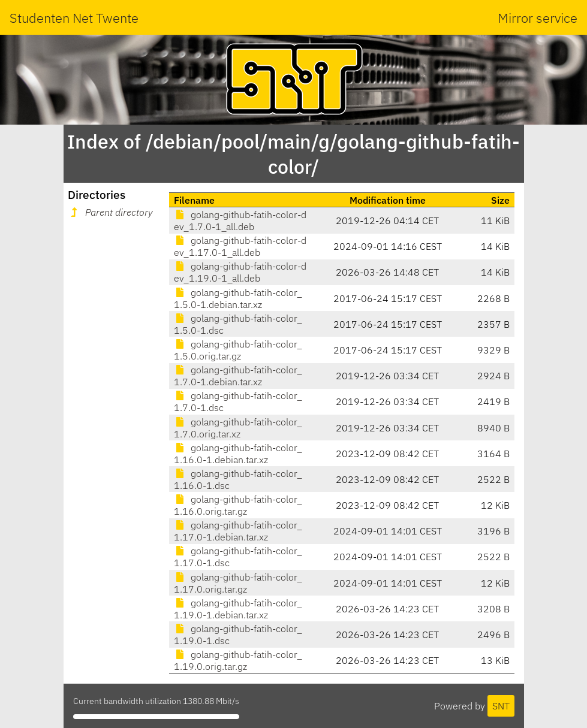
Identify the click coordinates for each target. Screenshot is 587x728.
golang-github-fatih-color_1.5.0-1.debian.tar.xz (238, 298)
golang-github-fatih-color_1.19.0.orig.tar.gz (238, 660)
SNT (501, 706)
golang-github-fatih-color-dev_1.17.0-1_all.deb (240, 246)
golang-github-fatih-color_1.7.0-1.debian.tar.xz (238, 376)
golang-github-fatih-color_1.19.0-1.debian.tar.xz (238, 609)
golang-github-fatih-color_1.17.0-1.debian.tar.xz (238, 531)
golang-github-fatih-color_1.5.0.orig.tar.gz (238, 350)
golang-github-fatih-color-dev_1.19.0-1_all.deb (240, 272)
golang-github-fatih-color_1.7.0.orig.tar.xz (238, 428)
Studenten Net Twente (74, 18)
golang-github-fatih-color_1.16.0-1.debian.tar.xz (238, 454)
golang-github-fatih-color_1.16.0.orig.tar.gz (238, 505)
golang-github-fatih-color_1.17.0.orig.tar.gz (238, 583)
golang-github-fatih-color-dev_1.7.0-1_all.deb (240, 220)
